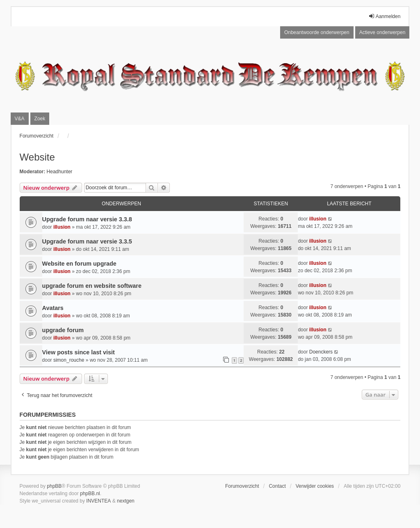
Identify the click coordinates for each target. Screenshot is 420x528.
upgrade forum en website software (92, 286)
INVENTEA (98, 501)
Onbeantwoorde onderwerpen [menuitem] (317, 32)
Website (37, 157)
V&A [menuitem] (20, 119)
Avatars (53, 308)
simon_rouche (69, 360)
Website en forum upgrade (79, 264)
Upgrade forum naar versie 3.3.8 (87, 219)
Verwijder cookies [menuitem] (315, 486)
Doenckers (321, 352)
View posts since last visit (79, 352)
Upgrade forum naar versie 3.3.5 (87, 241)
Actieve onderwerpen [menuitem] (382, 32)
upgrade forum (63, 330)
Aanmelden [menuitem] (385, 16)
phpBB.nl (90, 494)
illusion (62, 227)
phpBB (54, 486)
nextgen (126, 501)
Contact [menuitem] (277, 486)
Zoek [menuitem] (40, 119)
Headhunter (60, 172)
